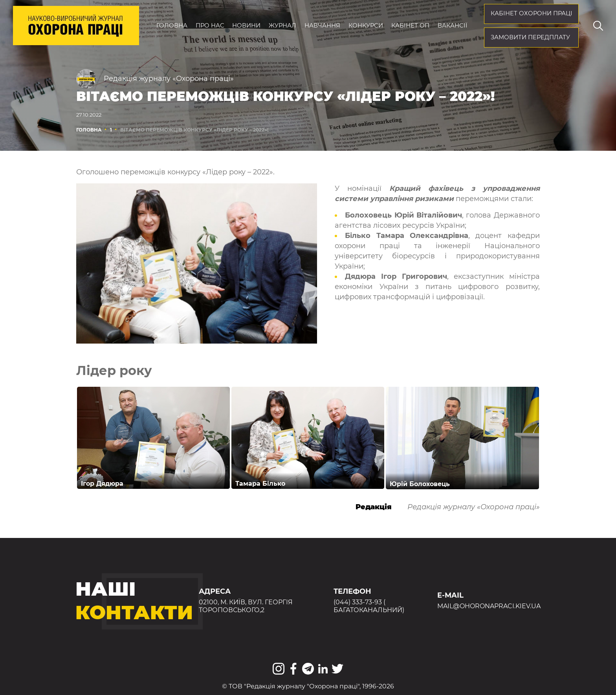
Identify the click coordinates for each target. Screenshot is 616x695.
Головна (172, 26)
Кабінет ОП (410, 26)
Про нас (210, 26)
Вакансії (452, 26)
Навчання (322, 26)
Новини (246, 26)
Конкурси (366, 26)
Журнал (282, 26)
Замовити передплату (530, 37)
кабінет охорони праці (532, 13)
